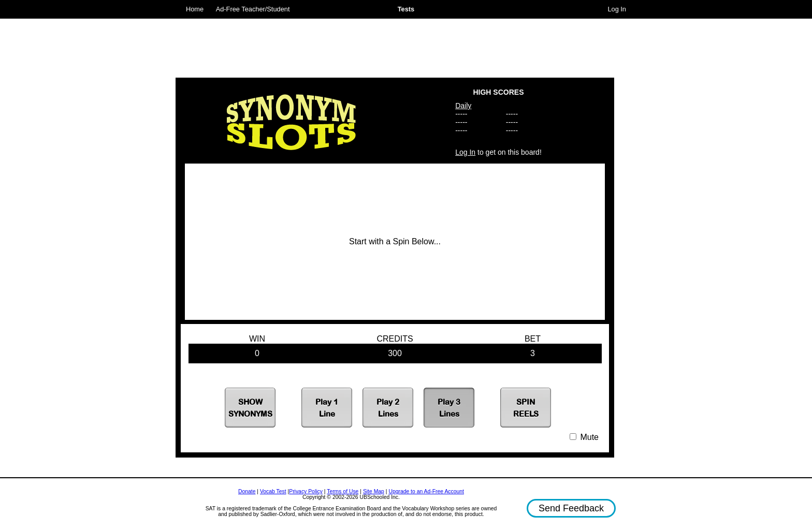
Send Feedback (571, 508)
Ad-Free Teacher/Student (253, 9)
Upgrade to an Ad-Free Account (426, 491)
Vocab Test (273, 491)
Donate (247, 491)
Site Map (374, 491)
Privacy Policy (306, 491)
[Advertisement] (395, 44)
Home (195, 9)
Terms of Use (343, 491)
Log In (617, 9)
